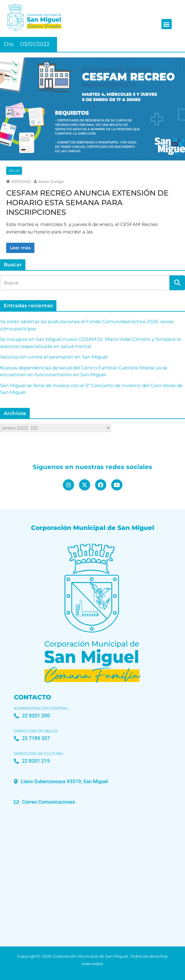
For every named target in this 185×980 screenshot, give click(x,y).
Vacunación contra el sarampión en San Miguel (54, 357)
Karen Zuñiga (51, 181)
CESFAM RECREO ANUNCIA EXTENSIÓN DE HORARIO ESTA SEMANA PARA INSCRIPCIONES (87, 203)
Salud (14, 171)
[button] (167, 24)
